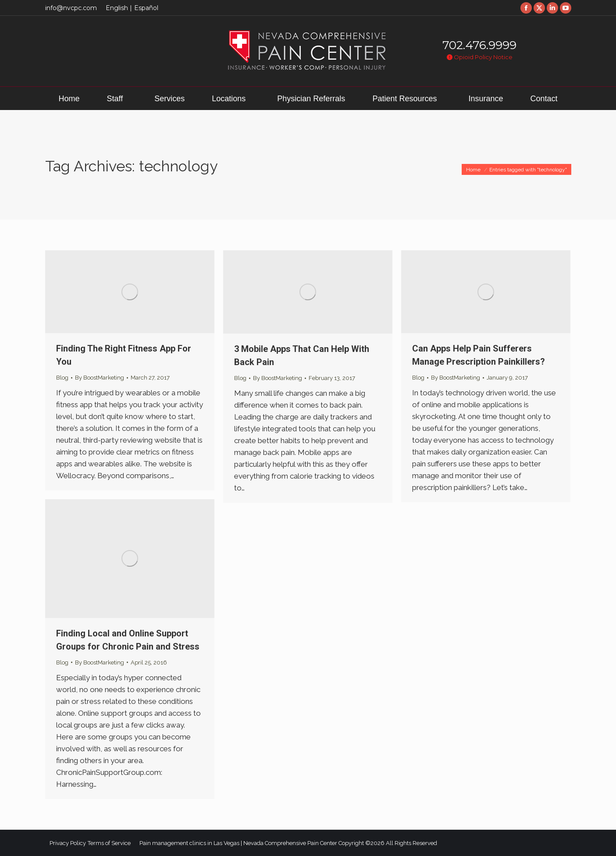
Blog (62, 378)
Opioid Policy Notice (480, 57)
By (100, 378)
